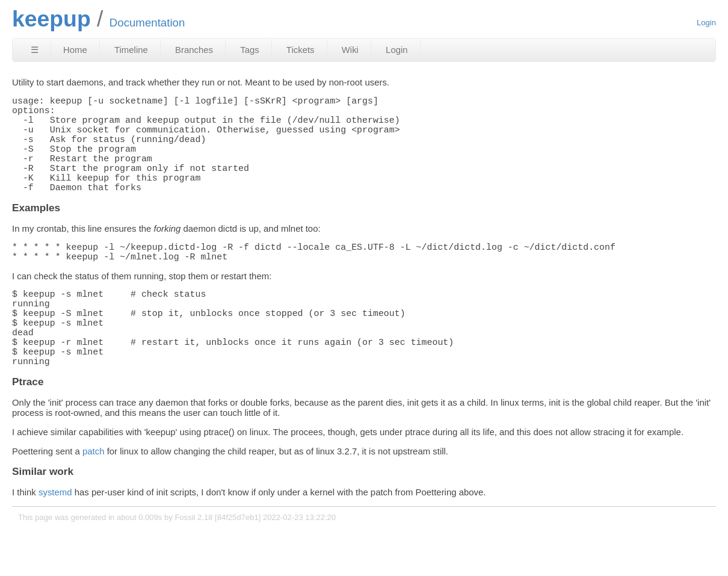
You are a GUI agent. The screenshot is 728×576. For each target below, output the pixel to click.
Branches (194, 50)
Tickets (301, 50)
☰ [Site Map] (35, 50)
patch (94, 499)
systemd (55, 540)
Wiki (350, 50)
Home (75, 50)
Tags (250, 50)
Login (706, 23)
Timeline (131, 50)
